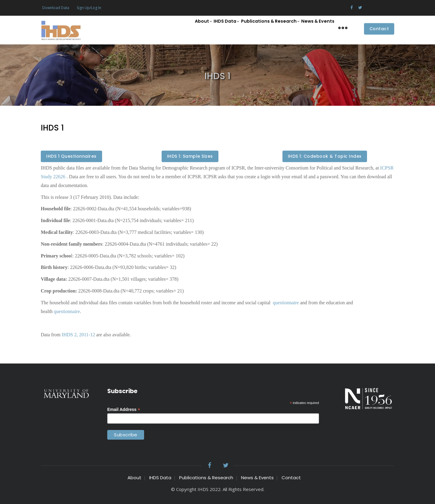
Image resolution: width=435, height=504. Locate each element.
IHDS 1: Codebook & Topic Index (325, 157)
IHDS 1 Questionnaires (71, 157)
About (191, 28)
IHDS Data (218, 28)
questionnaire (285, 303)
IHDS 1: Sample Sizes (190, 157)
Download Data (56, 8)
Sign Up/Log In (89, 8)
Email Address (124, 410)
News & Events (316, 27)
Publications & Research (265, 28)
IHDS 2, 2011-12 (78, 335)
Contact (379, 29)
